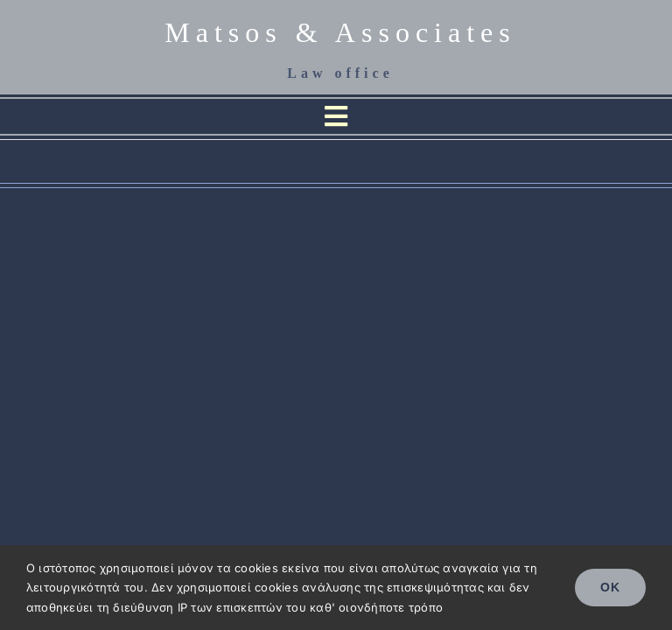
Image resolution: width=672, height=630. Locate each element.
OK (610, 587)
